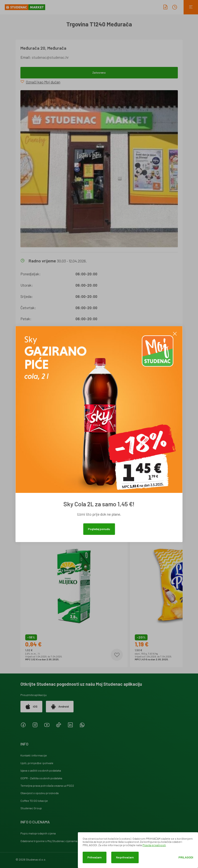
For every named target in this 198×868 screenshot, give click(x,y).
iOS (31, 707)
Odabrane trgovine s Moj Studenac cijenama (49, 841)
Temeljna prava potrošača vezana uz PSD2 (47, 785)
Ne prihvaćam (125, 857)
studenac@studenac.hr (50, 57)
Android (60, 707)
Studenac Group (31, 808)
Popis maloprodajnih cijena (38, 833)
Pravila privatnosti (154, 845)
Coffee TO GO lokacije (34, 801)
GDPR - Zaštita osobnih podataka (41, 778)
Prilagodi (186, 857)
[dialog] (138, 850)
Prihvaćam (95, 857)
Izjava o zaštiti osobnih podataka (41, 770)
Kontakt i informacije (34, 755)
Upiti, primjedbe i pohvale (37, 763)
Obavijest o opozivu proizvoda (40, 793)
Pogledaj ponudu (99, 529)
